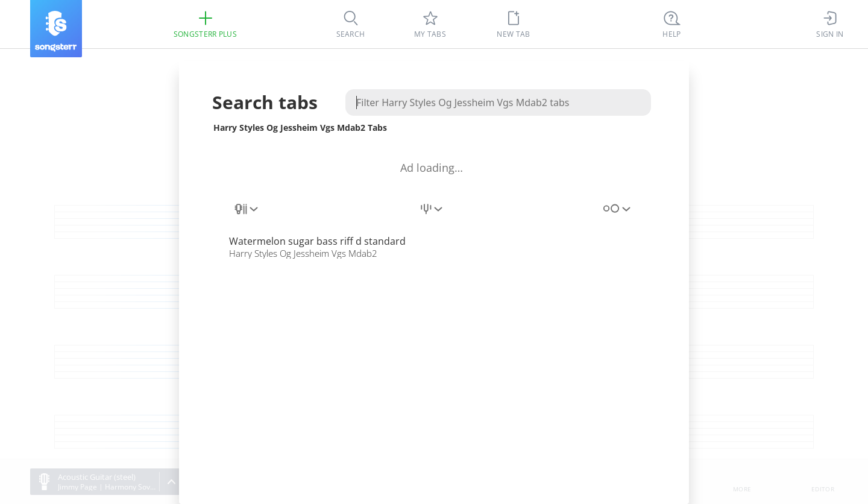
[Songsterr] (56, 29)
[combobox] (247, 216)
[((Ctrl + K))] (672, 24)
